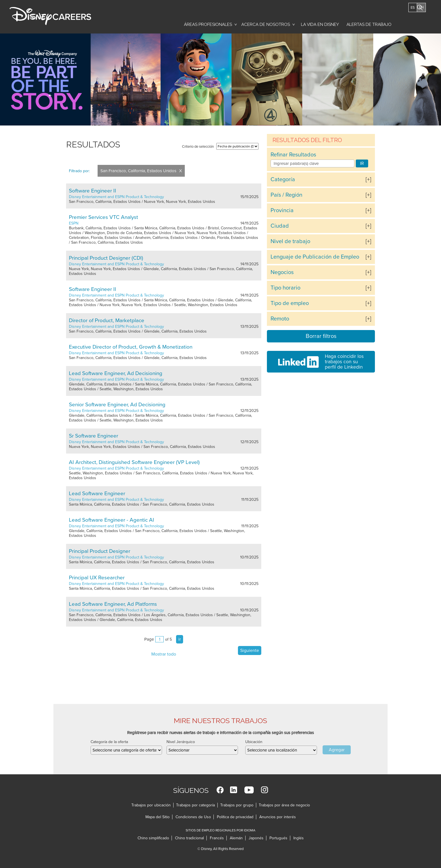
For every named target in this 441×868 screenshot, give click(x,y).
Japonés (256, 838)
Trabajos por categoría (195, 805)
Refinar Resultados (293, 155)
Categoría (283, 180)
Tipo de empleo (290, 303)
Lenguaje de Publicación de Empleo (315, 257)
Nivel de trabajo (290, 241)
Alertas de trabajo (369, 24)
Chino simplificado (153, 838)
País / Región (286, 195)
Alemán (236, 838)
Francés (217, 838)
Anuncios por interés (278, 817)
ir (180, 639)
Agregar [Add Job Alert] (337, 750)
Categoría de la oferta (109, 742)
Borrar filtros (321, 336)
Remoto (280, 319)
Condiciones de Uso (193, 817)
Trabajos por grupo (237, 805)
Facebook (220, 790)
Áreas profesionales (208, 24)
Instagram (265, 790)
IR (362, 163)
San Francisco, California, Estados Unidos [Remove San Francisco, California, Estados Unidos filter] (138, 171)
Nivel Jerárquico (181, 742)
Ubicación (254, 742)
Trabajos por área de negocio (284, 805)
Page (149, 639)
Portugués (278, 838)
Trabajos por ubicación (151, 805)
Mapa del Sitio (157, 817)
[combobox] (281, 750)
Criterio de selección (198, 147)
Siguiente (250, 651)
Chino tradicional (189, 838)
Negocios (282, 272)
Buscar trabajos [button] (417, 22)
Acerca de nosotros (266, 24)
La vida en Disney (319, 26)
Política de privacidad (235, 817)
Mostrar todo (164, 654)
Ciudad (280, 226)
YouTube (249, 790)
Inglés (299, 838)
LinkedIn (234, 790)
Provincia (282, 210)
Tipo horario (285, 288)
